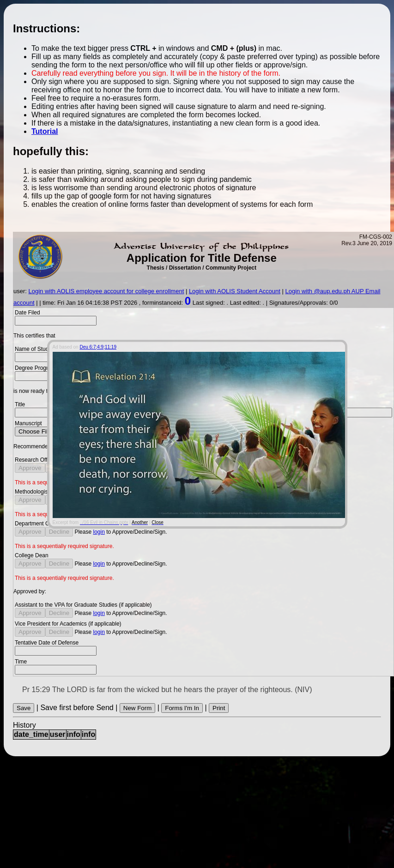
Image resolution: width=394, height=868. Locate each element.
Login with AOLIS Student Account (235, 291)
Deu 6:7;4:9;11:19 (98, 347)
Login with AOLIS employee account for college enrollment (106, 291)
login (99, 532)
